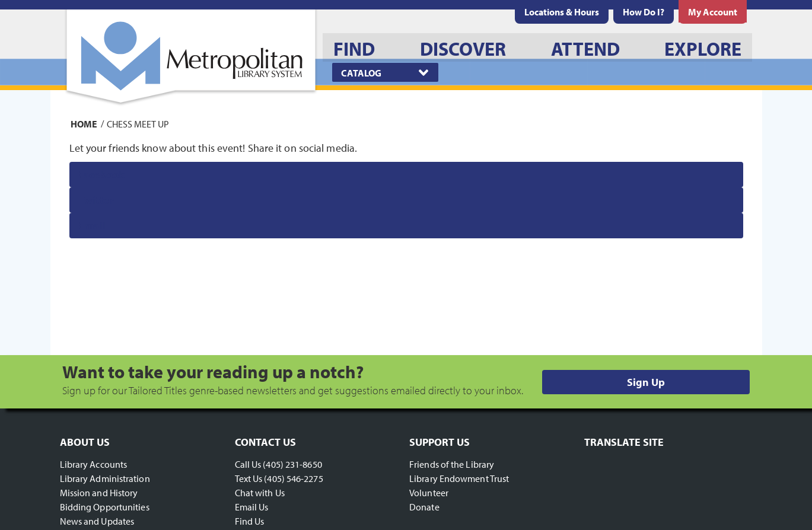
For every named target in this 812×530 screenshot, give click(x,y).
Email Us (252, 507)
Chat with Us (260, 493)
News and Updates (97, 521)
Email (92, 226)
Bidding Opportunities (105, 507)
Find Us (250, 521)
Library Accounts (94, 464)
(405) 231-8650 (292, 464)
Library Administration (105, 478)
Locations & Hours (562, 12)
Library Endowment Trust (459, 478)
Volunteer (429, 493)
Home (84, 123)
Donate (424, 507)
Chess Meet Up (138, 123)
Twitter (96, 200)
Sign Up (646, 382)
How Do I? (644, 12)
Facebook (102, 175)
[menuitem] (562, 12)
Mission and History (99, 493)
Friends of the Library (452, 464)
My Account (713, 12)
